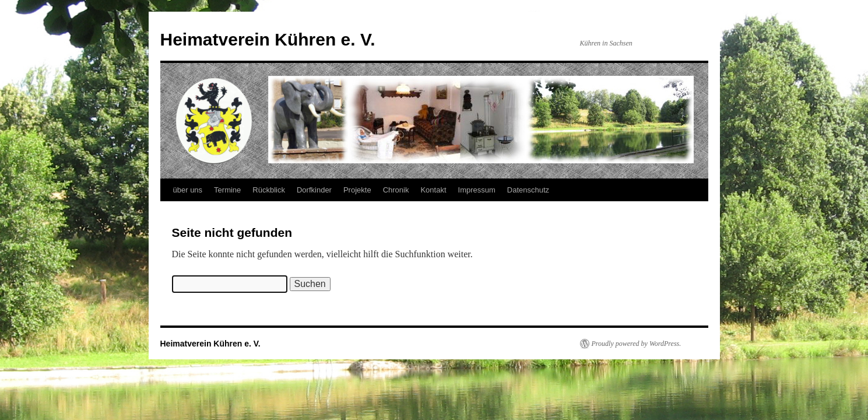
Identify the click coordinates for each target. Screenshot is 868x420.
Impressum (477, 190)
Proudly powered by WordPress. (637, 344)
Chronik (396, 190)
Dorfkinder (314, 190)
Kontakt (433, 190)
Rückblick (269, 190)
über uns (188, 190)
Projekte (357, 190)
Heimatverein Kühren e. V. (268, 39)
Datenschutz (528, 190)
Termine (227, 190)
